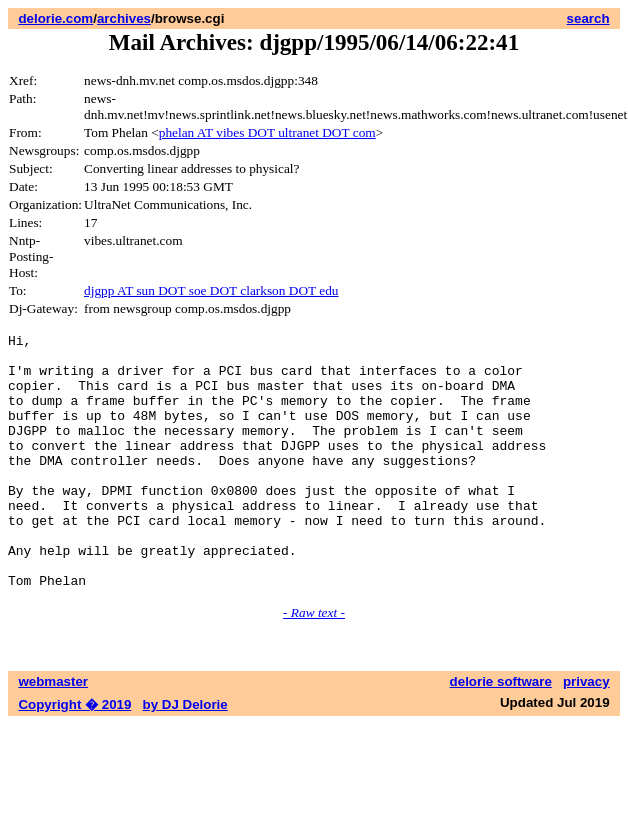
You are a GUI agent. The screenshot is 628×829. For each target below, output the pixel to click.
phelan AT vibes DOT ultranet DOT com (267, 132)
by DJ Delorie (185, 755)
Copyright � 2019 (74, 755)
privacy (586, 732)
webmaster (53, 732)
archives (124, 18)
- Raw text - (314, 663)
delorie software (501, 732)
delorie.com (55, 18)
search (588, 18)
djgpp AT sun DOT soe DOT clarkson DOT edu (211, 290)
